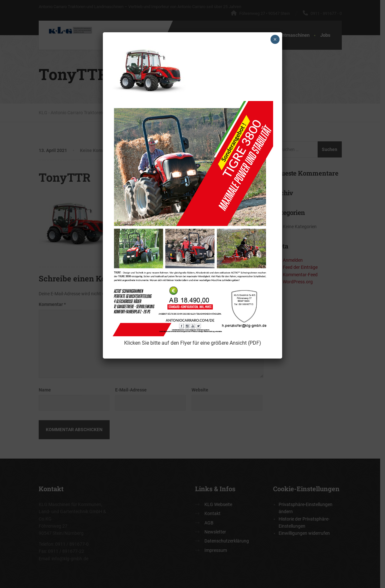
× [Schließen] (275, 39)
